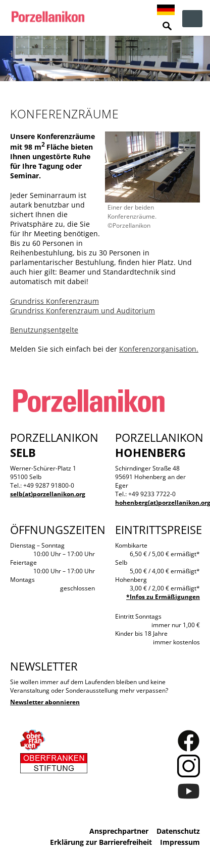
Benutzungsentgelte (44, 330)
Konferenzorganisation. (159, 349)
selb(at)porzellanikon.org (48, 494)
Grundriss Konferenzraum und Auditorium (83, 311)
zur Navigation (192, 19)
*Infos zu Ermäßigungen (163, 597)
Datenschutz (178, 831)
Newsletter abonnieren (45, 702)
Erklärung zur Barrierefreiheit (101, 842)
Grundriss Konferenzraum (55, 301)
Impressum (180, 842)
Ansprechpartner (119, 831)
